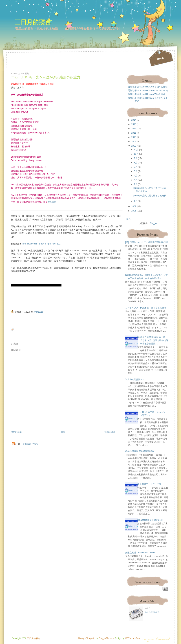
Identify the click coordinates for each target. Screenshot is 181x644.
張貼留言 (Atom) (30, 444)
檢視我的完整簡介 (152, 612)
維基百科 (52, 202)
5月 (136, 176)
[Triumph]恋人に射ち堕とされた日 (150, 196)
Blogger (153, 223)
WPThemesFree (133, 638)
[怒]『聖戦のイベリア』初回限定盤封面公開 (146, 242)
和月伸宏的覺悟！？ (135, 380)
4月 (136, 180)
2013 (134, 124)
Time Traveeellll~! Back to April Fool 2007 (42, 244)
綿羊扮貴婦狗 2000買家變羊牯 (140, 451)
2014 (134, 120)
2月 (136, 184)
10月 (136, 154)
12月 (136, 150)
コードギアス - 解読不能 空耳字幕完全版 (146, 308)
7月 (136, 167)
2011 (134, 133)
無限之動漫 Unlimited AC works (140, 553)
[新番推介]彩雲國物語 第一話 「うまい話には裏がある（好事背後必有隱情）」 (153, 340)
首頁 (63, 432)
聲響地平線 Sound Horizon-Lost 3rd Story (148, 91)
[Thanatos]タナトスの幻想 (150, 520)
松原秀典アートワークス (149, 484)
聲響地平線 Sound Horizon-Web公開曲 (147, 94)
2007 (134, 206)
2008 (134, 146)
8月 (136, 163)
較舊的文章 (110, 432)
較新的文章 (16, 432)
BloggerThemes (106, 638)
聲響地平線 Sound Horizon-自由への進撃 (148, 87)
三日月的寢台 (33, 22)
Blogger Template (87, 638)
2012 (134, 129)
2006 (134, 211)
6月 (136, 171)
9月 (136, 158)
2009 (134, 142)
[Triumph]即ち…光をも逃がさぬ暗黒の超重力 (46, 77)
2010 (134, 137)
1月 (136, 201)
